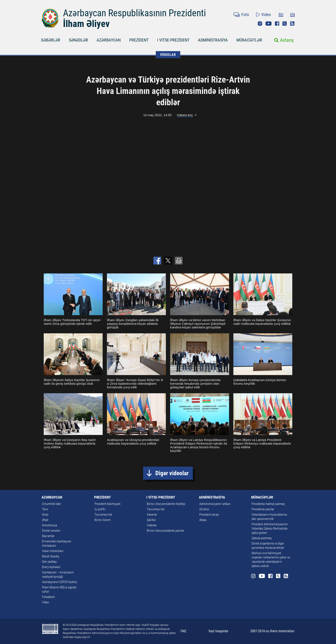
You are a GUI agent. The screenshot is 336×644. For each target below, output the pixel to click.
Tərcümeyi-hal (103, 515)
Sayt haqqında (218, 631)
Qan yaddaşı (49, 562)
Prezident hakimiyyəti (107, 504)
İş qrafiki (100, 509)
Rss (292, 24)
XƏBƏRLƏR (51, 40)
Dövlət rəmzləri (51, 531)
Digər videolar (172, 473)
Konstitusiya (49, 525)
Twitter (285, 24)
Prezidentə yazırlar (263, 509)
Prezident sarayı (209, 515)
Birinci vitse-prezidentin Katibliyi (166, 504)
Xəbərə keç (185, 115)
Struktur (204, 509)
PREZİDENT (139, 40)
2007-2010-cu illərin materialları (272, 631)
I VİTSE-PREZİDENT (173, 40)
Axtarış (287, 40)
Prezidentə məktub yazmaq (268, 504)
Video (266, 15)
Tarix (45, 509)
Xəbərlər (152, 515)
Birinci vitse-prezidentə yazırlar (166, 531)
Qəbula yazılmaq (262, 538)
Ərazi (45, 515)
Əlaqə (203, 520)
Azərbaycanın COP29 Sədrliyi (60, 582)
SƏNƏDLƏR (78, 40)
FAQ (183, 631)
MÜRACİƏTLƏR (249, 40)
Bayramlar (48, 536)
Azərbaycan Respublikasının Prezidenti (134, 13)
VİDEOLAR (168, 55)
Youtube (268, 24)
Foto (245, 15)
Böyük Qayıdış (51, 556)
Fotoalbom (48, 597)
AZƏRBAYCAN (109, 40)
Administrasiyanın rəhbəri (215, 504)
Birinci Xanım (103, 520)
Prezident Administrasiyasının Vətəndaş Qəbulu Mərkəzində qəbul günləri (270, 528)
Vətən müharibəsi (53, 551)
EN (292, 15)
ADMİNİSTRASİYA (213, 40)
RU (281, 15)
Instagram (260, 24)
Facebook (277, 24)
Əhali (45, 520)
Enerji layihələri (51, 567)
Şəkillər (151, 520)
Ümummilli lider (52, 504)
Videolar (152, 525)
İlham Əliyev (86, 24)
